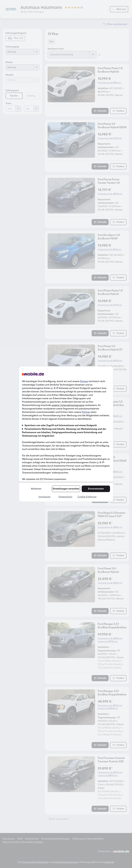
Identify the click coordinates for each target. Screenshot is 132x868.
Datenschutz (65, 497)
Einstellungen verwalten (66, 489)
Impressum (45, 497)
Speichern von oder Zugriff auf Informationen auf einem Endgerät (61, 425)
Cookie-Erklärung (87, 497)
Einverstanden (96, 489)
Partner (84, 381)
